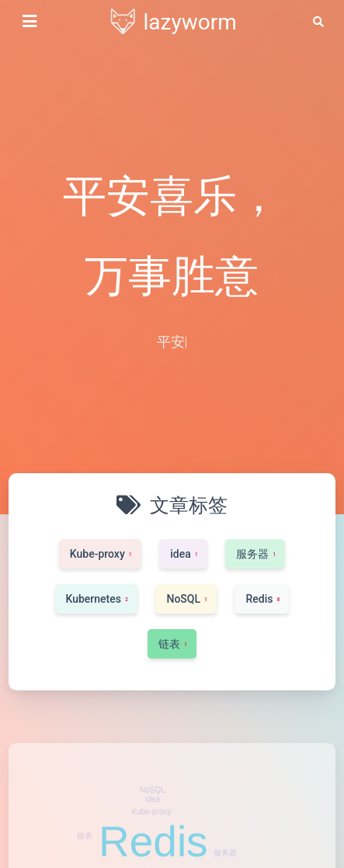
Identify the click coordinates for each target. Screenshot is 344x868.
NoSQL (153, 816)
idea (153, 825)
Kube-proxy (151, 837)
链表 (85, 861)
